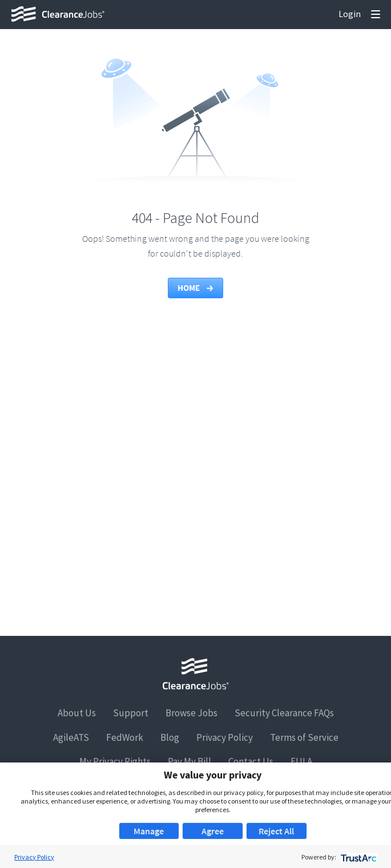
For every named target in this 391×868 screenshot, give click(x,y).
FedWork (125, 737)
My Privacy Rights (115, 761)
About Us (77, 713)
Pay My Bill (190, 761)
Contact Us (251, 761)
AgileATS (71, 737)
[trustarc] (358, 857)
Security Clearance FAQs (284, 713)
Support (131, 713)
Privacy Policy (225, 737)
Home (196, 288)
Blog (170, 737)
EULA (301, 761)
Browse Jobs (192, 713)
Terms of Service (304, 737)
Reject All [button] (276, 831)
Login (350, 14)
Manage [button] (149, 831)
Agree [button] (213, 831)
